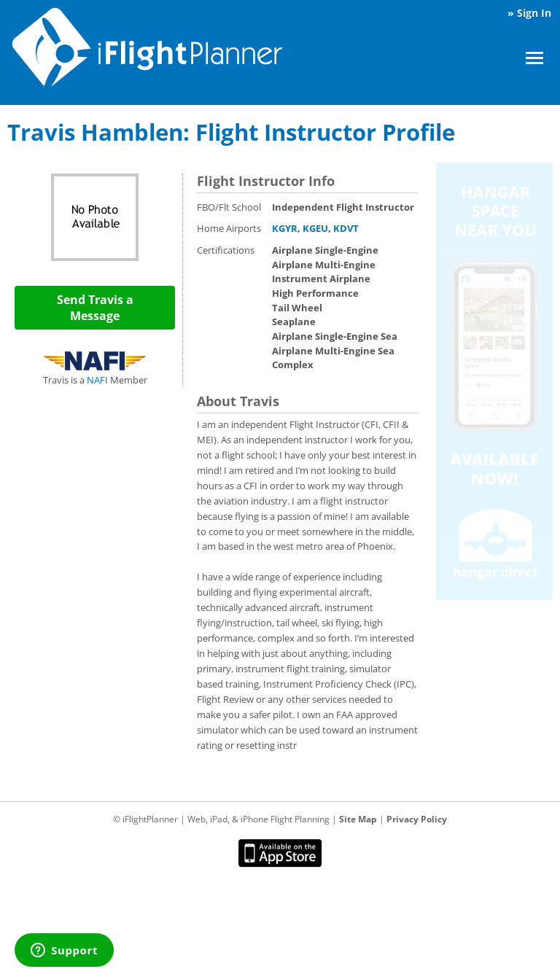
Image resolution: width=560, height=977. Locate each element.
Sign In (534, 13)
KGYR (285, 228)
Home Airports (229, 228)
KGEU (315, 228)
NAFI (97, 380)
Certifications (226, 250)
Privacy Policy (417, 819)
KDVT (346, 228)
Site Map (358, 819)
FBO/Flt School (229, 207)
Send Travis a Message (95, 308)
